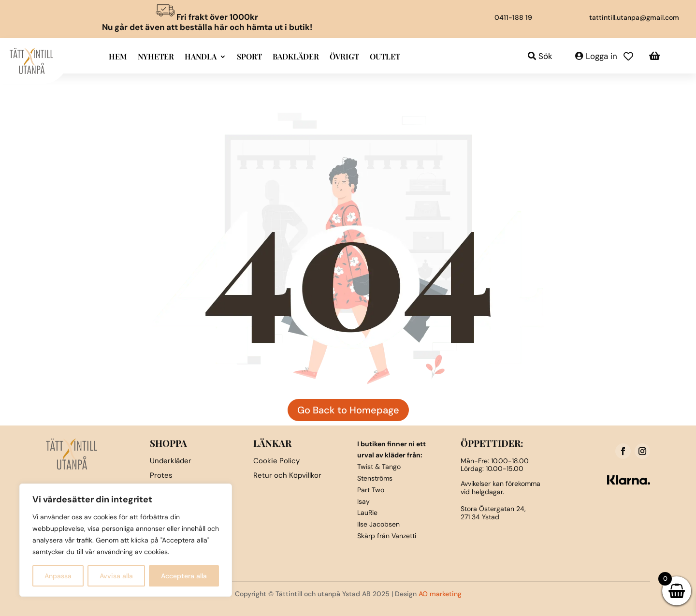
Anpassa (58, 576)
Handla (201, 57)
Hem (118, 57)
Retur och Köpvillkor (287, 475)
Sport (249, 57)
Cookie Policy (276, 461)
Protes (161, 475)
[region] (126, 540)
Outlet (385, 57)
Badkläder (296, 57)
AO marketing (440, 594)
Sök (545, 56)
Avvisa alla (116, 576)
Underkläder (171, 461)
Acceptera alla (184, 576)
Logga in (602, 56)
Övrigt (344, 57)
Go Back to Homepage (348, 410)
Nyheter (156, 57)
